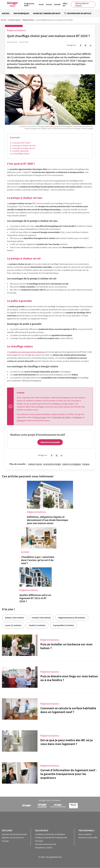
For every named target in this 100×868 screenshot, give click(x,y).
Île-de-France (40, 417)
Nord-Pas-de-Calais (62, 417)
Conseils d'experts (14, 20)
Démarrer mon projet (50, 442)
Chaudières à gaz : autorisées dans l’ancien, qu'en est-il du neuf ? (38, 560)
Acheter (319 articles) (15, 618)
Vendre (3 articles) (37, 625)
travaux (86, 464)
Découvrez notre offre (88, 837)
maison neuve (35, 464)
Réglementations (28, 20)
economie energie (52, 464)
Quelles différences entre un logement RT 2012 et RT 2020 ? (35, 598)
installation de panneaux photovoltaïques (27, 352)
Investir (42, 4)
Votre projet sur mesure (82, 4)
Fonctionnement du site (46, 844)
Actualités (58, 4)
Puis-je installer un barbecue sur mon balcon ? (66, 646)
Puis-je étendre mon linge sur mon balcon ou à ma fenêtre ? (69, 678)
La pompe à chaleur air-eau (24, 145)
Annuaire (49, 4)
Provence (21, 420)
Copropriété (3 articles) (63, 625)
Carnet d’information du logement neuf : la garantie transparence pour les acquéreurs (68, 774)
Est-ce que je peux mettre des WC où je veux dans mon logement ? (67, 742)
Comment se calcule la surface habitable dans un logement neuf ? (68, 710)
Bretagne (78, 417)
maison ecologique (71, 464)
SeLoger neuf (42, 830)
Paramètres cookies (44, 848)
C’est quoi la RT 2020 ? (21, 143)
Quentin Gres (12, 42)
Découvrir (7, 830)
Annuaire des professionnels (14, 834)
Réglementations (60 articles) (72, 618)
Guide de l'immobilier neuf (47, 13)
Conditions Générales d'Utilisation (50, 834)
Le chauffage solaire (21, 154)
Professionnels (86, 830)
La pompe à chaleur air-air (23, 148)
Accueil (6, 13)
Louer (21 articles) (13, 625)
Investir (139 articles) (41, 618)
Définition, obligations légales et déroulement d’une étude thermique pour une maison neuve (48, 520)
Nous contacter (85, 834)
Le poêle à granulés (20, 151)
